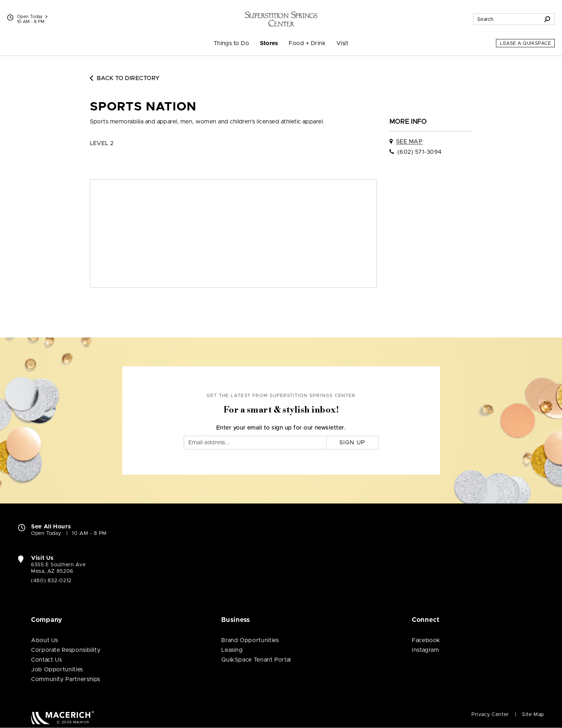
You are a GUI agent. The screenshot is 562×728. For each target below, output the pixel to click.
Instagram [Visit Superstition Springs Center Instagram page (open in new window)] (426, 650)
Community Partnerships (66, 679)
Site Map (533, 715)
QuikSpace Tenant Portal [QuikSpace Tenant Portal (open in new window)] (256, 660)
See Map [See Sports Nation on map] (409, 141)
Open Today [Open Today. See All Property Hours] (46, 533)
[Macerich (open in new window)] (63, 717)
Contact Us (46, 660)
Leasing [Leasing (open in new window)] (232, 650)
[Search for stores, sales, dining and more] (507, 19)
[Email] (255, 443)
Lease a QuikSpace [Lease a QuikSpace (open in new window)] (525, 43)
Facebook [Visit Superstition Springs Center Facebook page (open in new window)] (426, 640)
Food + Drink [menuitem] (307, 43)
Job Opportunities (57, 670)
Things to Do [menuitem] (232, 43)
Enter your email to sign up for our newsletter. (281, 428)
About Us (45, 640)
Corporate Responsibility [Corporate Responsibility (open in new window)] (66, 650)
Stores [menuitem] (269, 43)
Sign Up (352, 443)
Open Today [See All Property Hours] (32, 17)
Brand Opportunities (250, 640)
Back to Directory (125, 78)
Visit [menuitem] (342, 43)
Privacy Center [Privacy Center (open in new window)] (490, 715)
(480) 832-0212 (51, 581)
